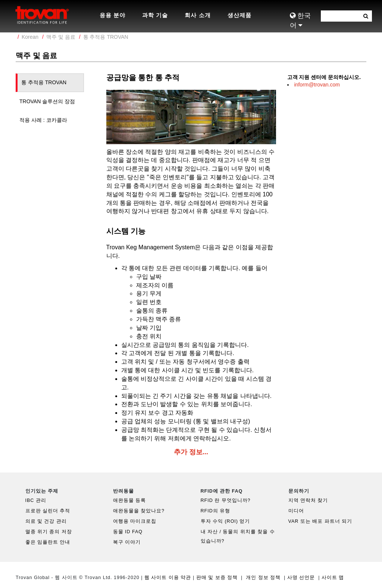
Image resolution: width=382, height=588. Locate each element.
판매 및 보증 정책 (217, 578)
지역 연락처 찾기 (308, 500)
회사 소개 (198, 15)
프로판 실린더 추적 (48, 511)
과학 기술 (155, 15)
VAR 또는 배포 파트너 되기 (320, 521)
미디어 (296, 511)
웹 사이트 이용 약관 (168, 578)
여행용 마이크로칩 (135, 521)
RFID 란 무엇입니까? (226, 500)
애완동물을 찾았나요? (139, 511)
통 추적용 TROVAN (106, 37)
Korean (30, 37)
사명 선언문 (301, 578)
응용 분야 (112, 15)
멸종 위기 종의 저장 (49, 532)
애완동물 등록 (129, 500)
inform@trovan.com (317, 85)
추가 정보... (191, 452)
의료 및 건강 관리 (46, 521)
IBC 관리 (36, 500)
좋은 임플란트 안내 (48, 542)
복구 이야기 (127, 542)
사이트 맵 (333, 578)
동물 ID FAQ (128, 532)
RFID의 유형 (216, 511)
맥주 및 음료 (61, 37)
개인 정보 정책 (263, 578)
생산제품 (239, 15)
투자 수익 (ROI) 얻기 (226, 521)
